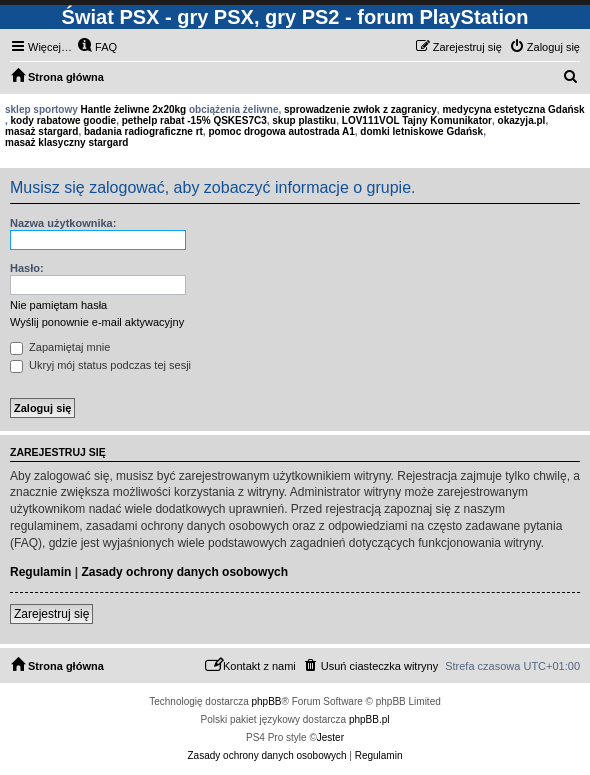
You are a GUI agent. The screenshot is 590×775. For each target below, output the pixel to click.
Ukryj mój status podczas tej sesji (100, 365)
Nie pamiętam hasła (58, 305)
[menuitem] (97, 47)
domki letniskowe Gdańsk (421, 131)
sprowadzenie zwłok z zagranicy (360, 109)
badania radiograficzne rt (143, 131)
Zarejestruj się (51, 614)
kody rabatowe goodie (64, 120)
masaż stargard (41, 131)
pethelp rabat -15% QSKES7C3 (194, 120)
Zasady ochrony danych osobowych (184, 572)
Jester (330, 737)
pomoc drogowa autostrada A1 (281, 131)
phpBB (267, 701)
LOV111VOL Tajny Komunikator (417, 120)
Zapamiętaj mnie (60, 347)
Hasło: (27, 268)
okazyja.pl (522, 120)
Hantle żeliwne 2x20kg (134, 109)
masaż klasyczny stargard (66, 142)
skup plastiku (304, 120)
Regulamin (40, 572)
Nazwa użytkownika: (63, 223)
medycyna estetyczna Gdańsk (513, 109)
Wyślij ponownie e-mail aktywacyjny (97, 322)
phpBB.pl (369, 719)
